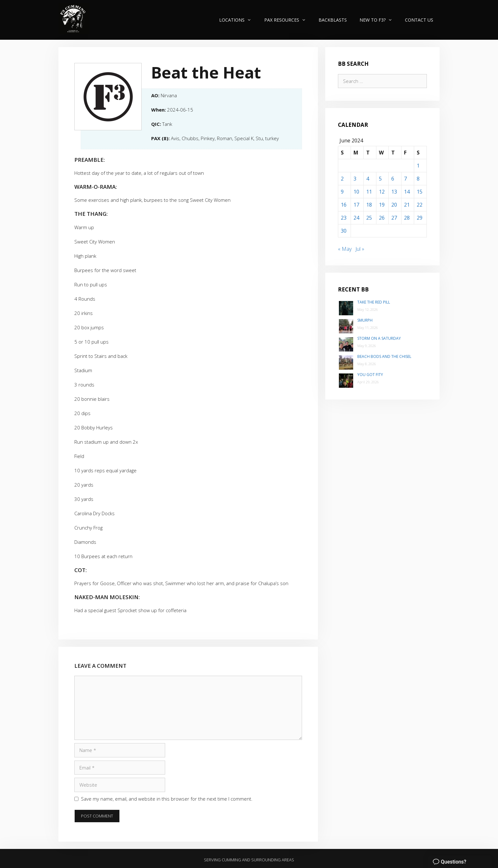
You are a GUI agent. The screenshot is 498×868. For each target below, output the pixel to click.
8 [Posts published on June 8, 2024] (418, 179)
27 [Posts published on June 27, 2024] (394, 218)
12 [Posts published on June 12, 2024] (382, 192)
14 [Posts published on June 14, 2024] (407, 192)
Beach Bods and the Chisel (384, 356)
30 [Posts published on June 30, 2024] (344, 231)
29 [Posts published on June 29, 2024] (420, 218)
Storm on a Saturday (379, 338)
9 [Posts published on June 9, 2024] (342, 192)
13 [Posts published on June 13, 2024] (394, 192)
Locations (238, 20)
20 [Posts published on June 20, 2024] (394, 205)
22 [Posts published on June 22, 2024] (420, 205)
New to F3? (379, 20)
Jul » (360, 249)
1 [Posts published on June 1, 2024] (418, 166)
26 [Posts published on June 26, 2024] (382, 218)
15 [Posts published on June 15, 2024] (420, 192)
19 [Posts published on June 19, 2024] (382, 205)
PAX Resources (288, 20)
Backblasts (333, 20)
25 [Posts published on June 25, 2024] (369, 218)
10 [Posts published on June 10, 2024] (356, 192)
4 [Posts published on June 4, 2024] (368, 179)
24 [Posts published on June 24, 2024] (356, 218)
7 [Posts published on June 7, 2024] (405, 179)
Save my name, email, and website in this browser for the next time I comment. (167, 799)
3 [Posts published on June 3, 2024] (355, 179)
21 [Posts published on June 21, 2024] (407, 205)
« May (345, 249)
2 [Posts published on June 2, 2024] (342, 179)
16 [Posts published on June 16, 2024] (344, 205)
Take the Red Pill (374, 302)
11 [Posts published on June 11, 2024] (369, 192)
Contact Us (419, 20)
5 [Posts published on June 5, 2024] (380, 179)
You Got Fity (370, 375)
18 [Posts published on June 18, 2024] (369, 205)
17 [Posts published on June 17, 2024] (356, 205)
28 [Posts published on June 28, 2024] (407, 218)
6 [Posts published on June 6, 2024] (393, 179)
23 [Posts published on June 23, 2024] (344, 218)
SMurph (365, 320)
